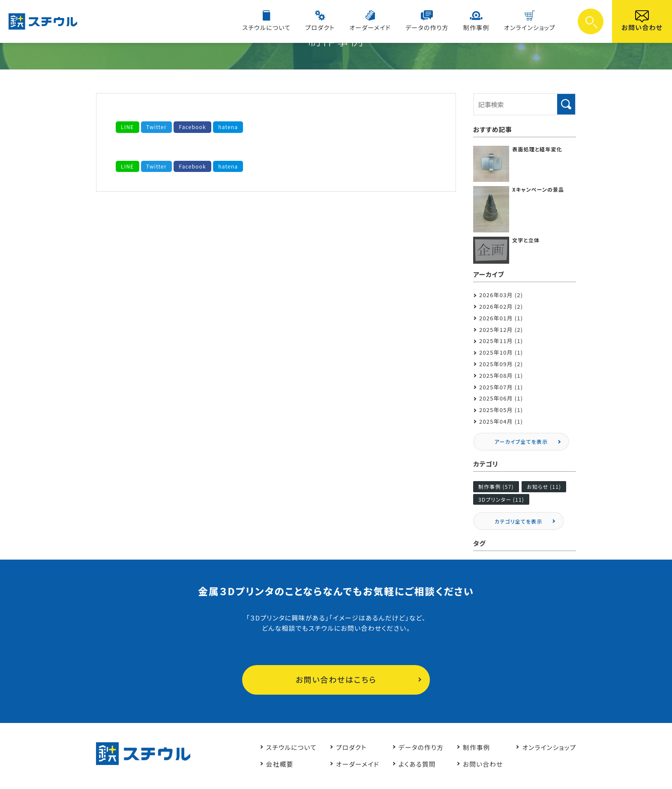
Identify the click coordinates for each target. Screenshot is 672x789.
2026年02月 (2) (501, 306)
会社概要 (275, 764)
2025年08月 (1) (501, 375)
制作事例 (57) (496, 486)
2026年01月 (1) (501, 318)
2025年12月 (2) (501, 330)
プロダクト (328, 27)
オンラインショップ (531, 27)
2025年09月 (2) (501, 364)
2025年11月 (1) (501, 341)
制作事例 (479, 27)
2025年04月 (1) (501, 421)
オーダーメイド (376, 27)
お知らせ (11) (544, 486)
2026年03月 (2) (501, 295)
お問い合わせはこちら (336, 680)
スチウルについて (276, 27)
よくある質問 (415, 764)
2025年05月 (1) (501, 410)
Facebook (193, 127)
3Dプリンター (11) (501, 499)
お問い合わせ (642, 27)
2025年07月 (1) (501, 387)
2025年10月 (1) (501, 352)
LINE (127, 127)
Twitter (156, 127)
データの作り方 (431, 27)
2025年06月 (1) (501, 398)
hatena (228, 127)
